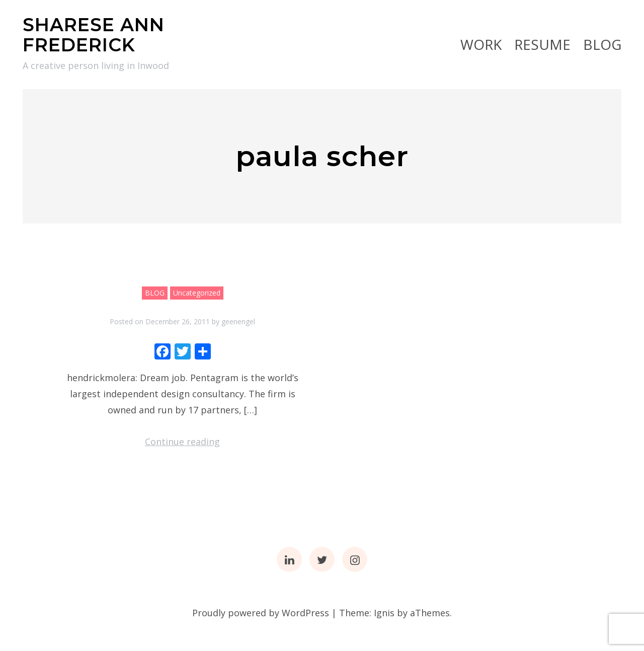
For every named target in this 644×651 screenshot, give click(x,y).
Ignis (384, 613)
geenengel (238, 321)
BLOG (602, 44)
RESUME (542, 44)
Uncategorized (197, 293)
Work (481, 44)
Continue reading (182, 442)
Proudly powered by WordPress (261, 613)
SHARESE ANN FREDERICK (94, 35)
